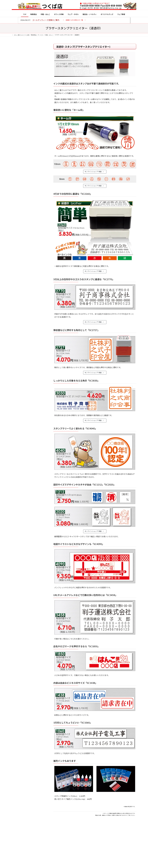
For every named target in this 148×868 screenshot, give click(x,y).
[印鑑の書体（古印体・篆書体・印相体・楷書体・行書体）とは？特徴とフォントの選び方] (16, 203)
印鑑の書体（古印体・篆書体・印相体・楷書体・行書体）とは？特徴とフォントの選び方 (29, 87)
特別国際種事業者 (29, 160)
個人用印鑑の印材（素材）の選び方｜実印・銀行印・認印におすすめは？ (34, 175)
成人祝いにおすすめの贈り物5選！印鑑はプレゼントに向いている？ (34, 220)
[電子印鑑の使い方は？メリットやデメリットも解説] (16, 190)
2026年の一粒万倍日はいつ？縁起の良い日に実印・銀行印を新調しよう (34, 235)
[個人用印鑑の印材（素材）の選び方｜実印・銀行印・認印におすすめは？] (16, 175)
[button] (74, 20)
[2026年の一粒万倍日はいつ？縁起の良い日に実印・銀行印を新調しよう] (16, 235)
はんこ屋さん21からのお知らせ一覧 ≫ (30, 95)
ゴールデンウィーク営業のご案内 (46, 20)
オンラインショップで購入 (94, 172)
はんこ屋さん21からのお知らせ (30, 58)
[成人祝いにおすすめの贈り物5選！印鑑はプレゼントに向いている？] (16, 220)
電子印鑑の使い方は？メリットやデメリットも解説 (34, 188)
